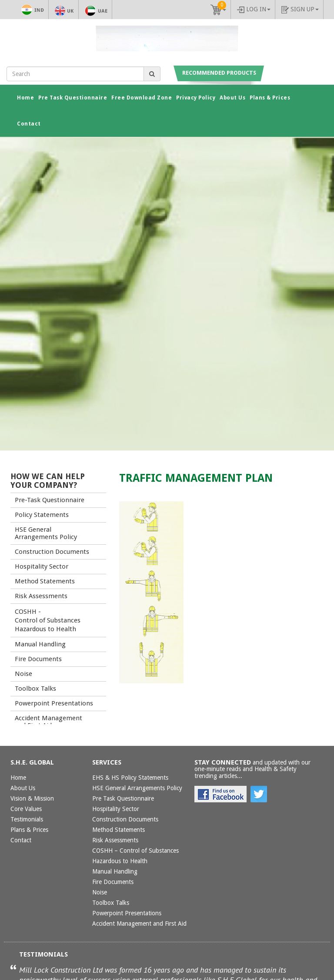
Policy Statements (42, 515)
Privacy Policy (196, 98)
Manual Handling (40, 644)
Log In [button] (254, 9)
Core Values (26, 809)
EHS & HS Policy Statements (130, 778)
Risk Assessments (41, 596)
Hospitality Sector (42, 566)
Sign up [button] (300, 10)
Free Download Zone (142, 98)
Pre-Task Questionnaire (50, 500)
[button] (218, 10)
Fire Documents (38, 659)
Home (28, 97)
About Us (232, 98)
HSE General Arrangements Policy (46, 533)
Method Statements (45, 581)
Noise (23, 674)
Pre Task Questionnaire (73, 98)
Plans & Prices (270, 98)
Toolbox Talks (35, 689)
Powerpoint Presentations (54, 703)
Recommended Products (219, 73)
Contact (29, 124)
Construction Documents (52, 552)
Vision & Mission (32, 798)
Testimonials (27, 819)
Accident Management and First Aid (48, 722)
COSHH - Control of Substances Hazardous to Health (48, 620)
